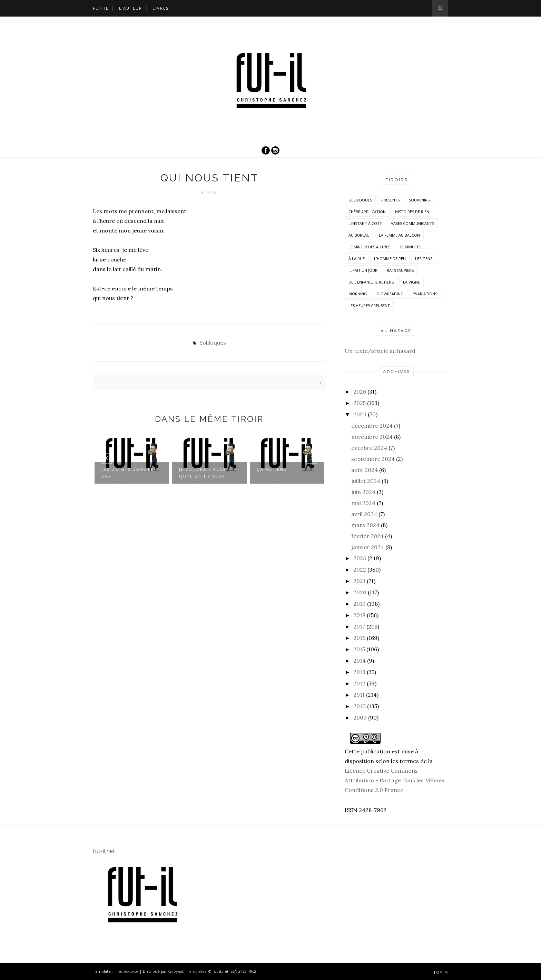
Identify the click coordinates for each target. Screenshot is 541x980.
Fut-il (101, 8)
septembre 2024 (373, 459)
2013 (359, 672)
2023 (360, 558)
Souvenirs (419, 200)
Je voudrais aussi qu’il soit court (203, 473)
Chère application (367, 212)
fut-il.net (104, 851)
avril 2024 (364, 514)
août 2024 (365, 470)
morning (358, 294)
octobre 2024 (369, 448)
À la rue (357, 259)
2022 (360, 570)
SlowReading (390, 294)
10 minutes (410, 247)
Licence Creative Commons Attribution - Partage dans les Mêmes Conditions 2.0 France (395, 780)
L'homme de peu (390, 259)
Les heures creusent (369, 305)
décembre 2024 (372, 426)
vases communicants (412, 223)
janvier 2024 (368, 547)
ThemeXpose (126, 971)
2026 (360, 392)
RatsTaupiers (400, 270)
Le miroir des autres (369, 247)
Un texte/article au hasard (380, 351)
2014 (360, 661)
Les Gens (424, 259)
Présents (390, 200)
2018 (359, 615)
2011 (359, 695)
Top (441, 972)
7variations (425, 294)
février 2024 (367, 536)
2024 (360, 414)
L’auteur (131, 8)
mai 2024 (363, 503)
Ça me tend (272, 469)
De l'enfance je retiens (371, 282)
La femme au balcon (399, 235)
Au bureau (359, 235)
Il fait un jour (363, 270)
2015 (359, 649)
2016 (359, 638)
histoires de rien (412, 212)
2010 (360, 706)
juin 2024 (363, 492)
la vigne (411, 282)
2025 (360, 403)
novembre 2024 (372, 437)
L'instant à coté (365, 223)
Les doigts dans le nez (127, 473)
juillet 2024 (366, 481)
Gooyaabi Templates (187, 971)
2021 (359, 581)
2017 (359, 626)
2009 (360, 717)
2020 (360, 592)
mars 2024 (365, 525)
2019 (360, 604)
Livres (161, 8)
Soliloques (213, 343)
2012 (359, 683)
